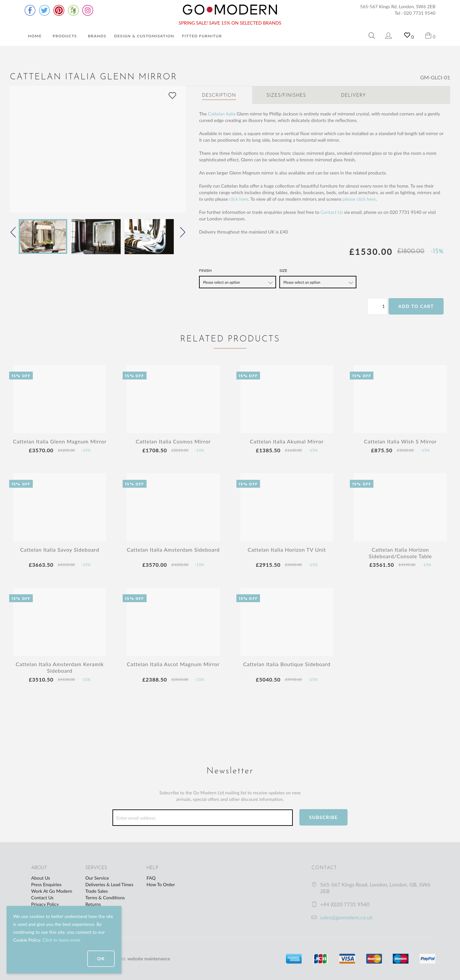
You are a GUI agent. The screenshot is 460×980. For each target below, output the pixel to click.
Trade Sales (97, 891)
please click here (359, 199)
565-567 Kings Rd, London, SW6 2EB (398, 6)
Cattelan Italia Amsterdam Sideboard (173, 550)
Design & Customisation (144, 36)
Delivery (353, 96)
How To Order (161, 884)
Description (219, 96)
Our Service (97, 878)
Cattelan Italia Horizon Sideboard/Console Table (400, 553)
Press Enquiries (46, 884)
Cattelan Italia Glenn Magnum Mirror (60, 441)
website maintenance (149, 959)
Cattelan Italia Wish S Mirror (400, 441)
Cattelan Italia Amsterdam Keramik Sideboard (60, 667)
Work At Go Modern (52, 891)
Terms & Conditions (105, 898)
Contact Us (332, 212)
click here (239, 199)
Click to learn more (61, 940)
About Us (41, 878)
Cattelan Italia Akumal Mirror (287, 441)
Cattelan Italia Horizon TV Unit (287, 550)
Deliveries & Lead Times (109, 884)
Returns (93, 904)
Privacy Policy (45, 904)
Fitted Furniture (203, 36)
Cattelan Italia (222, 114)
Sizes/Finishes (286, 96)
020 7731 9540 (420, 13)
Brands (97, 36)
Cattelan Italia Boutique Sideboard (287, 664)
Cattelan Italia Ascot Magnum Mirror (173, 664)
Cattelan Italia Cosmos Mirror (173, 441)
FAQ (151, 878)
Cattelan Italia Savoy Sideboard (60, 550)
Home (35, 36)
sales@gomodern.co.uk (346, 917)
